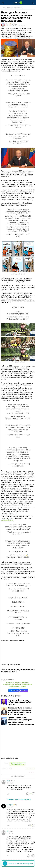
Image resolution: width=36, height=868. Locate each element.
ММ (7, 24)
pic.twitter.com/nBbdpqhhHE (18, 413)
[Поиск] (33, 3)
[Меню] (3, 3)
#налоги (18, 685)
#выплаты (26, 683)
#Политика (10, 683)
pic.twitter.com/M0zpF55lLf (18, 231)
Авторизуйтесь (18, 764)
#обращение (27, 685)
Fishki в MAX (18, 690)
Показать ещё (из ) (19, 799)
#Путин (18, 683)
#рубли (23, 687)
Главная (4, 8)
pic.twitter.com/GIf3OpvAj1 (18, 91)
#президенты (14, 687)
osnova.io (21, 362)
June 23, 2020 (18, 144)
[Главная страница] (18, 3)
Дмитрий (10, 805)
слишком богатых (7, 520)
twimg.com (21, 274)
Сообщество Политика (15, 8)
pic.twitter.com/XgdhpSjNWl (18, 314)
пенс (9, 781)
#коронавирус (9, 685)
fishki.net (11, 679)
